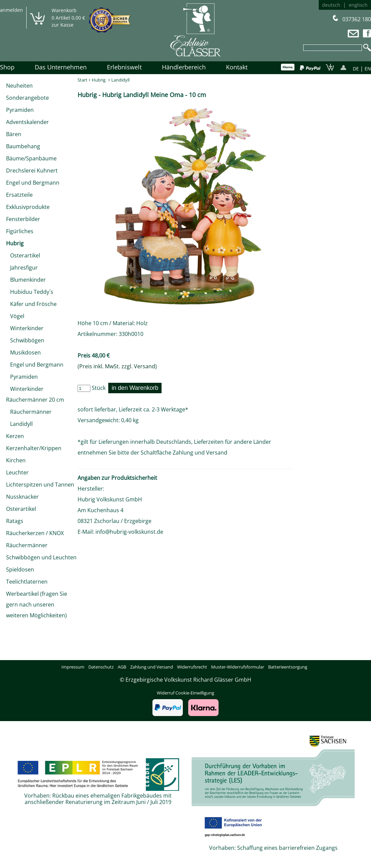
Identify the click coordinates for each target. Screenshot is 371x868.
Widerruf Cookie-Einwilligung (185, 693)
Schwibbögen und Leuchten (41, 557)
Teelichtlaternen (27, 582)
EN (368, 69)
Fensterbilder (23, 219)
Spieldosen (20, 569)
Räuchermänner (29, 412)
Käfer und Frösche (31, 304)
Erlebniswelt (124, 67)
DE (356, 69)
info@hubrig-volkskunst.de (129, 532)
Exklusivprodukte (28, 207)
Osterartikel (23, 255)
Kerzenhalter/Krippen (34, 448)
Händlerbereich (184, 67)
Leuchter (17, 472)
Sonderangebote (27, 98)
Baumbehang (23, 146)
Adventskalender (27, 122)
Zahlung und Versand (200, 453)
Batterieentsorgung (288, 667)
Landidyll (19, 424)
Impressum (73, 667)
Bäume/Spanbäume (31, 158)
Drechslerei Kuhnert (32, 170)
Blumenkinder (26, 280)
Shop (7, 67)
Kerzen (15, 436)
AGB (122, 667)
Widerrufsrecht (192, 667)
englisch (358, 5)
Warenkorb (64, 10)
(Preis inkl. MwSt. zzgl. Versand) (117, 366)
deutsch (331, 5)
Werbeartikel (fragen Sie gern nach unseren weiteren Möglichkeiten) (37, 604)
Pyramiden (20, 110)
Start (82, 80)
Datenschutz (101, 667)
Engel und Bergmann (33, 183)
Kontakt (237, 67)
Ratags (15, 521)
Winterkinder (25, 328)
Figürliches (20, 231)
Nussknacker (22, 497)
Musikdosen (23, 352)
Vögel (15, 316)
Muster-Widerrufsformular (238, 667)
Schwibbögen (25, 340)
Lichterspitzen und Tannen (40, 485)
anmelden (11, 10)
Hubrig (15, 243)
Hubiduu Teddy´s (30, 292)
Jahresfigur (22, 268)
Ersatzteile (19, 195)
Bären (14, 134)
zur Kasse (63, 25)
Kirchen (16, 460)
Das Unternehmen (61, 67)
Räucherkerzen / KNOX (35, 533)
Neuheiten (19, 86)
